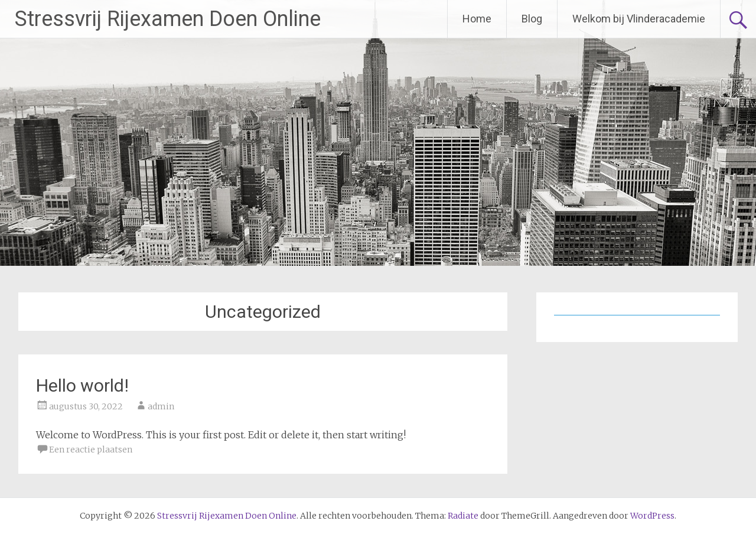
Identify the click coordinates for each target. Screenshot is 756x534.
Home (477, 19)
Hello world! (82, 385)
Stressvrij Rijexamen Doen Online (168, 19)
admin (161, 406)
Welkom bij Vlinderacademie (639, 19)
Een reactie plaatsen (91, 450)
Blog (532, 19)
